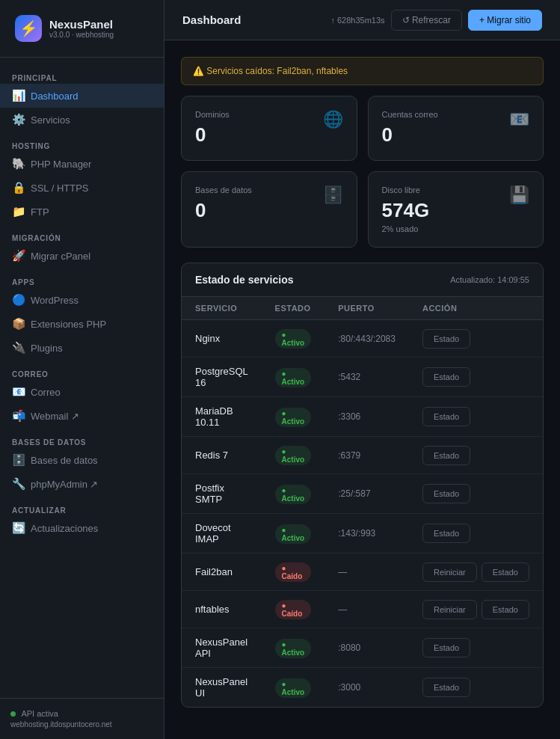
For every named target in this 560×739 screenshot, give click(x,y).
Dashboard (45, 96)
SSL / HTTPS (50, 188)
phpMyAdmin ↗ (55, 484)
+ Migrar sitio (505, 20)
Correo (36, 392)
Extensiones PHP (59, 324)
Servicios (41, 120)
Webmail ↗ (46, 416)
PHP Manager (52, 164)
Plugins (37, 348)
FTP (31, 212)
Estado (446, 339)
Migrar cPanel (51, 256)
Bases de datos (55, 460)
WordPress (45, 300)
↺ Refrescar (427, 20)
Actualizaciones (55, 528)
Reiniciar (450, 572)
